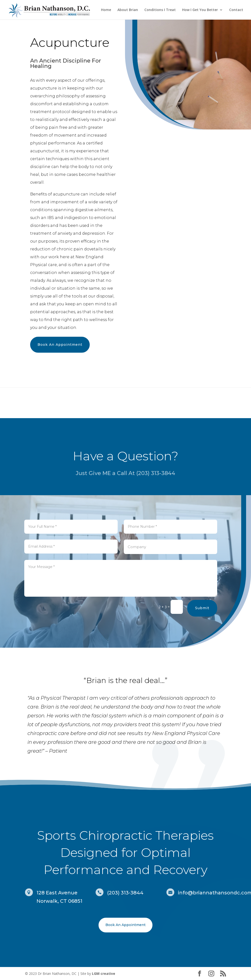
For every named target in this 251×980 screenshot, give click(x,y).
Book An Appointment (60, 345)
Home (106, 10)
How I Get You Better (200, 10)
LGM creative (104, 974)
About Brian (128, 10)
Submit (202, 599)
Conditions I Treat (160, 10)
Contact (236, 10)
